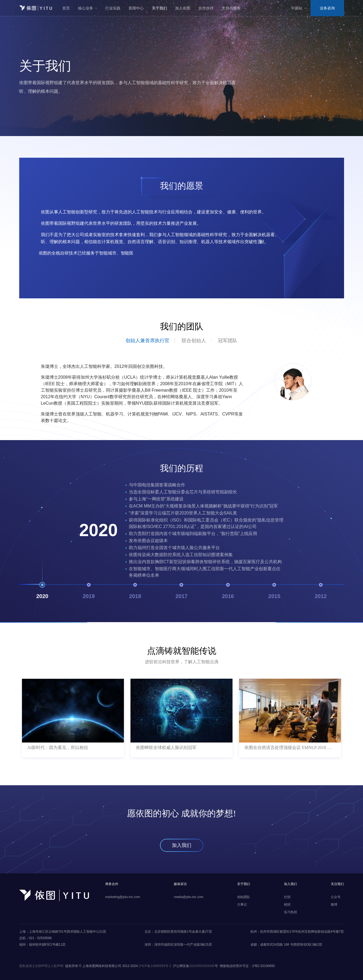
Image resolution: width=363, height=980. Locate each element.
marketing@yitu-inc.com (123, 897)
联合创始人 (194, 341)
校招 (287, 905)
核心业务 (86, 8)
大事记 (242, 905)
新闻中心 (136, 8)
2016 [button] (228, 592)
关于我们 (159, 8)
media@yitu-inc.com (189, 897)
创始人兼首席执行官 (148, 341)
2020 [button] (42, 592)
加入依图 (183, 8)
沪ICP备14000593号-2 (155, 966)
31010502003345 (202, 966)
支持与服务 (231, 8)
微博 (334, 905)
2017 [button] (181, 592)
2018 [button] (135, 592)
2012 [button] (321, 592)
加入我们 (182, 845)
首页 (66, 8)
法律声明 (41, 966)
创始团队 (244, 897)
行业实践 (113, 8)
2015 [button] (274, 592)
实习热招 (290, 912)
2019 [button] (89, 592)
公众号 (336, 897)
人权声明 (57, 966)
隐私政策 (26, 966)
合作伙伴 (206, 8)
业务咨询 (327, 8)
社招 (287, 897)
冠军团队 (228, 341)
